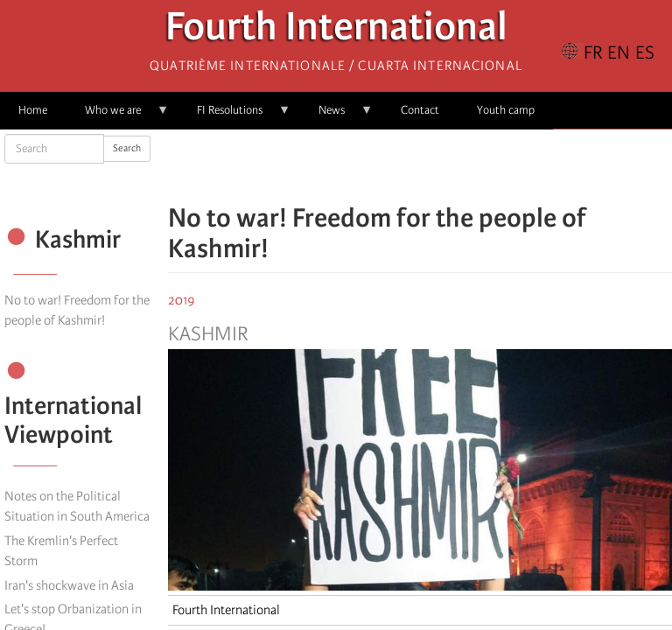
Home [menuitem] (33, 110)
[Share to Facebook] (371, 166)
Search (127, 148)
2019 (182, 300)
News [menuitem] (336, 116)
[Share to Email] (444, 166)
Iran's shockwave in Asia (69, 585)
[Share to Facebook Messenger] (420, 166)
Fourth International (336, 31)
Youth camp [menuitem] (506, 110)
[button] (469, 166)
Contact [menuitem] (420, 110)
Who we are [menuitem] (118, 116)
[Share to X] (395, 166)
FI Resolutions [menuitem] (234, 116)
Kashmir (208, 334)
